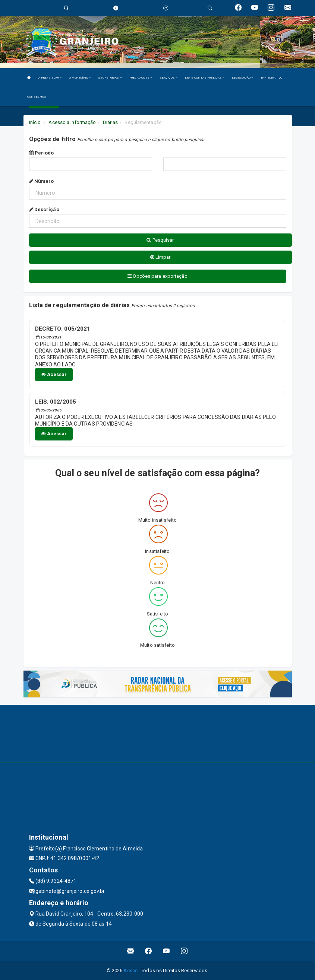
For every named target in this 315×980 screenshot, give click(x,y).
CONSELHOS (37, 97)
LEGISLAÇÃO (242, 78)
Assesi (131, 971)
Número (42, 181)
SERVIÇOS (168, 78)
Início (35, 122)
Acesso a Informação (72, 122)
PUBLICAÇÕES (141, 78)
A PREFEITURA (50, 78)
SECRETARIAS (110, 78)
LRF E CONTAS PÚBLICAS (205, 78)
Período (42, 153)
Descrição (44, 209)
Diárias (111, 122)
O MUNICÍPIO (80, 78)
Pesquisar (160, 240)
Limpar (160, 257)
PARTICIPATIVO (272, 78)
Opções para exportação (157, 276)
